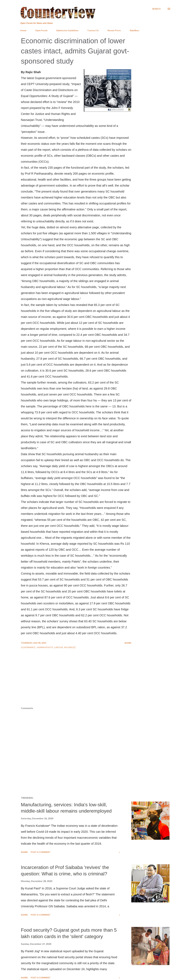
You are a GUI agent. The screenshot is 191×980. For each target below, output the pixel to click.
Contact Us (93, 30)
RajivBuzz (135, 30)
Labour (59, 647)
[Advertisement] (95, 684)
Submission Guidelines (67, 30)
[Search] (156, 9)
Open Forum (41, 30)
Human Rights (45, 647)
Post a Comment (41, 852)
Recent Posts (114, 30)
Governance (28, 647)
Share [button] (128, 643)
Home (23, 30)
